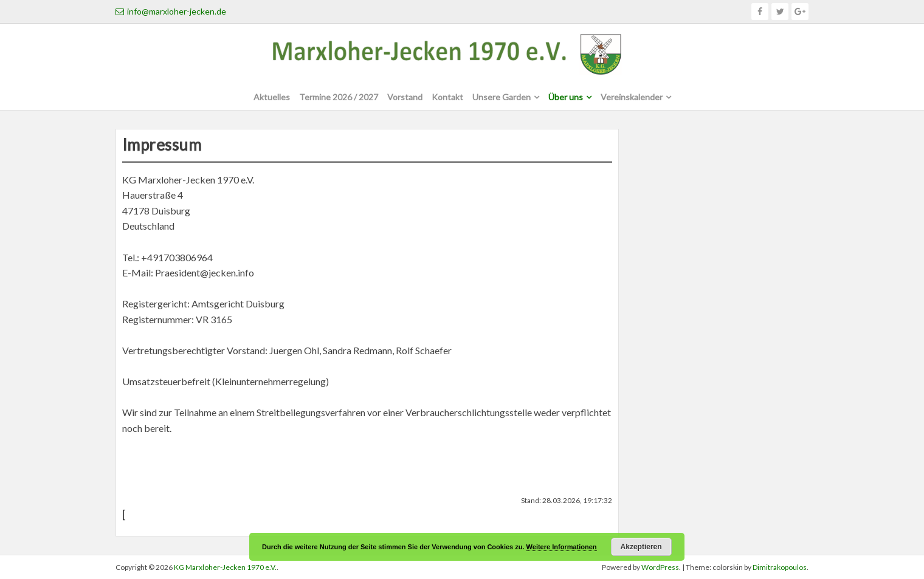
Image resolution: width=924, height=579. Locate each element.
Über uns (566, 97)
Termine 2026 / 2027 (339, 97)
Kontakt (447, 97)
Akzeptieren (641, 547)
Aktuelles (272, 97)
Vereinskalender (632, 97)
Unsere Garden (502, 97)
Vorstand (405, 97)
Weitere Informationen (562, 547)
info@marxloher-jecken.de (171, 11)
